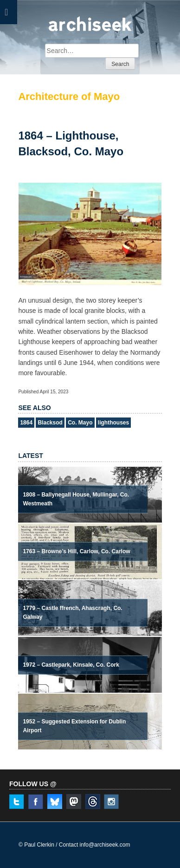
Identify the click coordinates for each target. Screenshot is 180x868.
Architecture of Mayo (69, 96)
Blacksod (50, 423)
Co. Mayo (80, 423)
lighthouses (113, 423)
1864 (26, 423)
